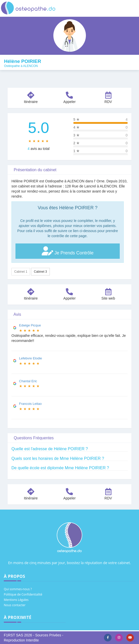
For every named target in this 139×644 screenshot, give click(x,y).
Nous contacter (15, 605)
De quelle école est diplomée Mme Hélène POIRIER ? (60, 468)
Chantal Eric (28, 381)
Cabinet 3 (40, 272)
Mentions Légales (16, 600)
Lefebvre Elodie (30, 358)
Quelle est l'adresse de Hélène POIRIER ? (50, 449)
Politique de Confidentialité (23, 594)
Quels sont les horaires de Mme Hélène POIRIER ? (58, 458)
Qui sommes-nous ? (18, 589)
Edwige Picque (30, 325)
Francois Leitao (30, 404)
